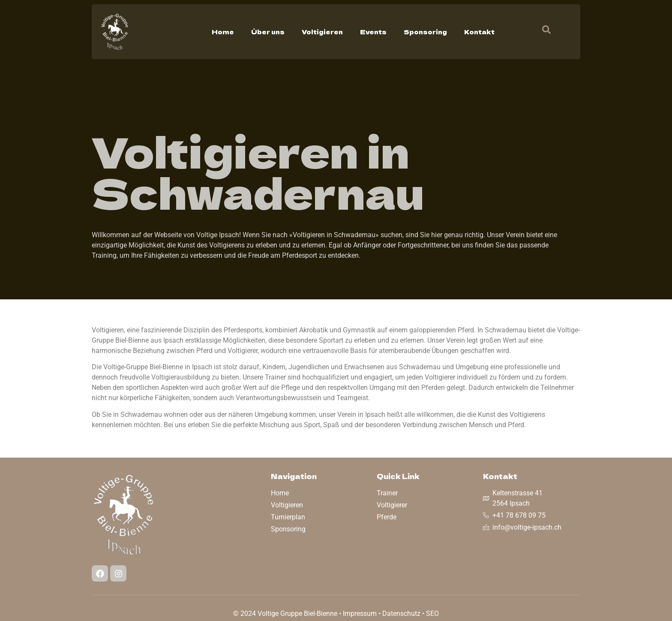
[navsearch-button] (542, 32)
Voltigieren (322, 32)
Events (373, 32)
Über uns (268, 32)
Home (223, 32)
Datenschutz (401, 613)
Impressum (360, 613)
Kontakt (479, 32)
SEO (432, 613)
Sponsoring (425, 32)
